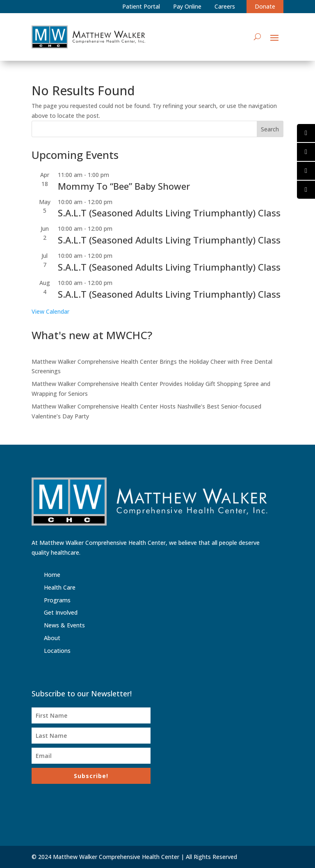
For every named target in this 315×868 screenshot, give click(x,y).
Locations (57, 651)
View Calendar (50, 311)
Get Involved (61, 612)
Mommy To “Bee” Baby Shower (124, 186)
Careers (225, 6)
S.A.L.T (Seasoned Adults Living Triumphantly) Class (169, 213)
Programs (57, 600)
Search (270, 129)
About (52, 638)
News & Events (64, 625)
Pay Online (187, 6)
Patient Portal (141, 6)
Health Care (60, 587)
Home (52, 575)
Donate (265, 6)
